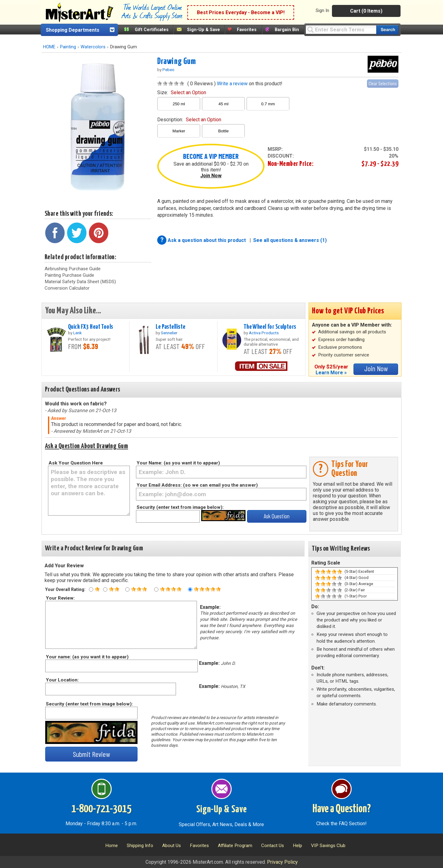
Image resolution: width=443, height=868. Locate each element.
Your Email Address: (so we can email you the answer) (197, 485)
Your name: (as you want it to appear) (87, 657)
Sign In (322, 10)
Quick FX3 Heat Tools (91, 327)
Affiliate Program (235, 846)
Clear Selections (383, 83)
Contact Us (273, 846)
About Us (172, 846)
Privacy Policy (282, 862)
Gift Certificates (152, 30)
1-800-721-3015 (101, 809)
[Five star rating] (190, 589)
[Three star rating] (127, 589)
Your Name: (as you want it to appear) (178, 463)
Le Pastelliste (170, 327)
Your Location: (62, 680)
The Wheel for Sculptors (270, 327)
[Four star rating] (156, 589)
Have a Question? (342, 809)
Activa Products (264, 333)
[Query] (341, 29)
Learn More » (331, 373)
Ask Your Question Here (76, 463)
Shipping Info (140, 846)
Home (112, 846)
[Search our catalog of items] (387, 30)
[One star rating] (91, 589)
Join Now (211, 176)
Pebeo (168, 70)
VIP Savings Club (328, 846)
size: (182, 92)
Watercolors (93, 47)
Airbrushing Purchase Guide (73, 269)
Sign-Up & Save (204, 30)
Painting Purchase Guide (69, 275)
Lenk (78, 333)
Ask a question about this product (207, 240)
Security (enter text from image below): (180, 507)
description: (189, 120)
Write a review (232, 84)
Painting (68, 47)
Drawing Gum (177, 62)
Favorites (247, 30)
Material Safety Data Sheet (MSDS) (80, 282)
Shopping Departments (73, 30)
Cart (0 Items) (366, 11)
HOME (49, 47)
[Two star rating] (105, 589)
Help (297, 846)
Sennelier (169, 333)
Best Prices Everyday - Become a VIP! (241, 12)
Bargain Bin (287, 30)
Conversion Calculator (67, 288)
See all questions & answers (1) (290, 240)
